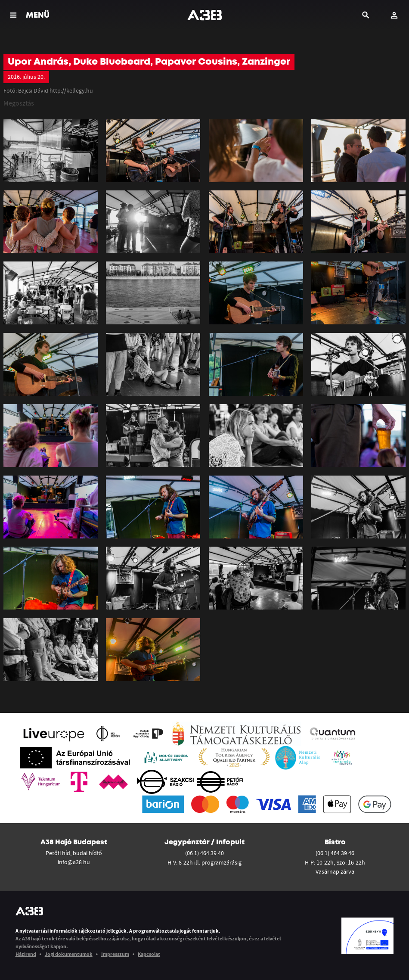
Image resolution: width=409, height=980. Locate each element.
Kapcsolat (149, 954)
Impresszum (115, 954)
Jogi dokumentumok (69, 954)
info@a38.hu (74, 862)
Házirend (26, 954)
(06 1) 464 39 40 (204, 853)
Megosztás (19, 103)
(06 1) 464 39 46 (335, 853)
